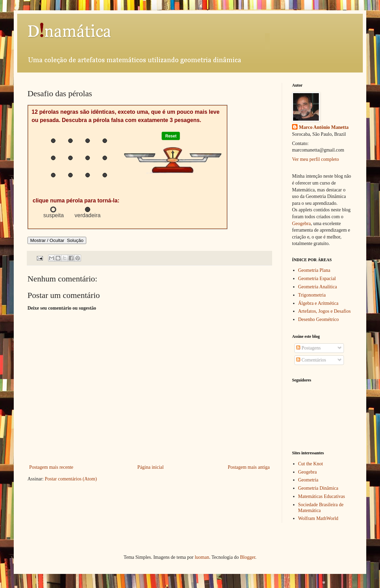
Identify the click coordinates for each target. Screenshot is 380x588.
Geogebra (301, 224)
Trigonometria (312, 295)
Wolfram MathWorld (318, 518)
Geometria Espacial (317, 279)
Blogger (247, 557)
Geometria (308, 480)
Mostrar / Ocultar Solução (57, 240)
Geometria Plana (314, 270)
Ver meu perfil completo (315, 159)
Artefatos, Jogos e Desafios (325, 311)
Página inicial (151, 467)
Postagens (309, 348)
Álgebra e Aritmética (318, 303)
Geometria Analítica (318, 287)
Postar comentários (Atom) (71, 479)
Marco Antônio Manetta (324, 127)
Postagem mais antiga (249, 467)
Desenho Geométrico (319, 319)
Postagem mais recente (51, 467)
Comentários (311, 360)
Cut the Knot (311, 464)
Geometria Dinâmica (318, 488)
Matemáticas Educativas (322, 496)
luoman (202, 557)
